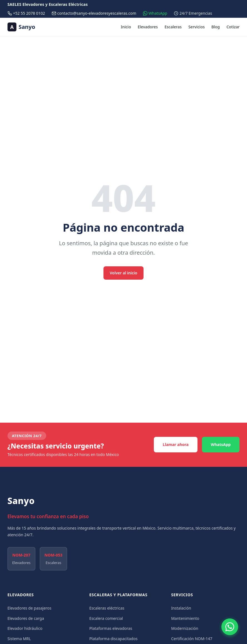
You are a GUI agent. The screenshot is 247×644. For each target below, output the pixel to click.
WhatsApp (221, 444)
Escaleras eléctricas (107, 608)
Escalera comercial (106, 618)
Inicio (126, 27)
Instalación (181, 608)
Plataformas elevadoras (111, 628)
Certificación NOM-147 (192, 639)
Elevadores (148, 27)
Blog (216, 27)
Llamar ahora (176, 444)
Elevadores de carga (26, 618)
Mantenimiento (185, 618)
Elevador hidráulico (25, 628)
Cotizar (233, 27)
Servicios (197, 27)
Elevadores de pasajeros (29, 608)
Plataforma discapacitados (113, 639)
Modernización (185, 628)
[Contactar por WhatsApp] (230, 627)
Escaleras (173, 27)
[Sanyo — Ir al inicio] (21, 27)
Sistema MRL (19, 639)
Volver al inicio (124, 273)
